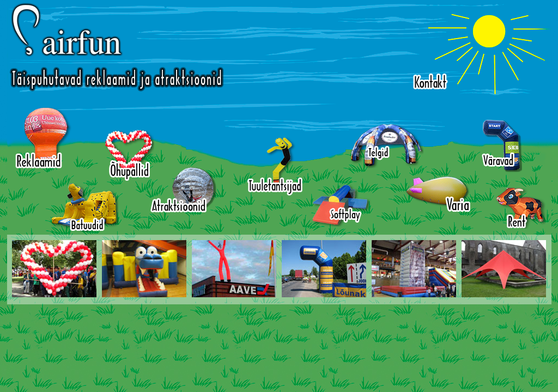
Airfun (117, 47)
